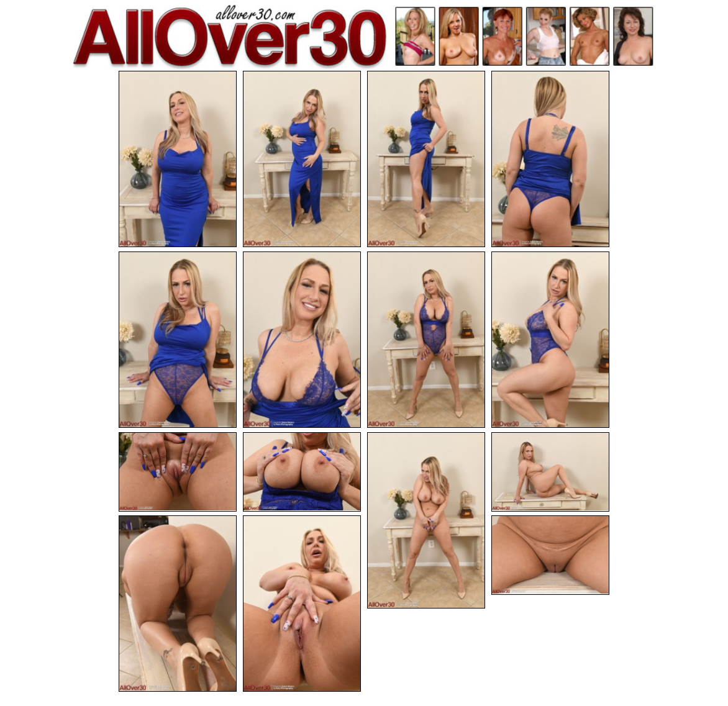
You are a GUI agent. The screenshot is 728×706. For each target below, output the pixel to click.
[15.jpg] (550, 555)
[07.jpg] (426, 340)
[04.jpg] (550, 159)
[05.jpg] (178, 340)
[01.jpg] (178, 159)
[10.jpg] (302, 472)
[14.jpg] (302, 604)
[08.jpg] (550, 340)
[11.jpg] (426, 520)
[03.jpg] (426, 159)
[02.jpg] (302, 159)
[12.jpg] (550, 472)
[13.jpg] (178, 604)
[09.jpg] (178, 472)
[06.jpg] (302, 340)
